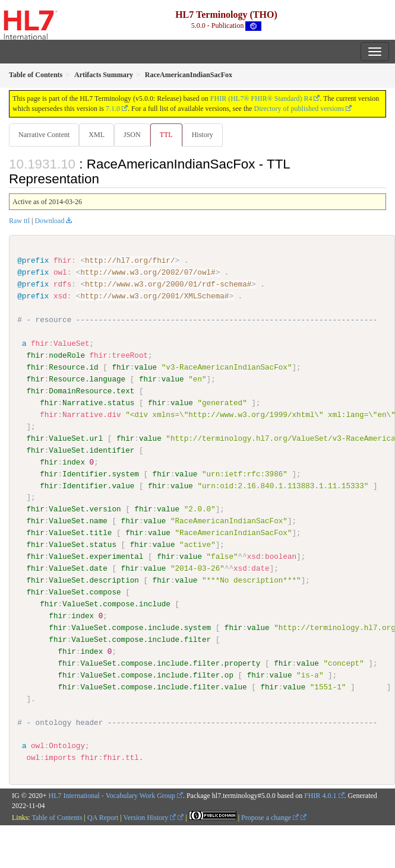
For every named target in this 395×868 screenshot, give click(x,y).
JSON (132, 135)
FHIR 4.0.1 (320, 796)
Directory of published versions (299, 109)
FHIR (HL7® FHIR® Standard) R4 (261, 98)
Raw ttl (19, 221)
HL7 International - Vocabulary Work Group (112, 796)
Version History (150, 817)
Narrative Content (44, 135)
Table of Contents (57, 817)
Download (49, 221)
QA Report (103, 817)
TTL (166, 135)
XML (97, 135)
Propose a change (270, 817)
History (203, 135)
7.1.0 (113, 109)
